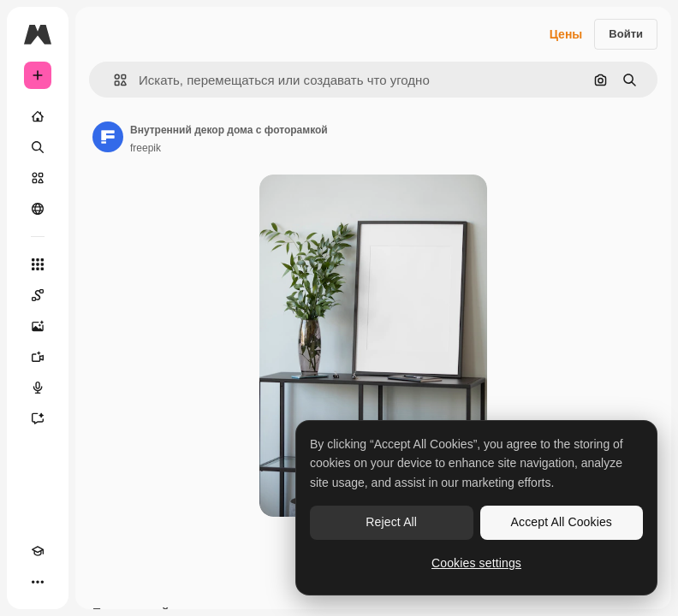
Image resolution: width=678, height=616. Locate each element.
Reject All (391, 522)
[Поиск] (38, 147)
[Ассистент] (38, 418)
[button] (113, 80)
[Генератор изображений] (38, 326)
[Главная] (38, 116)
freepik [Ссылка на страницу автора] (146, 148)
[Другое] (38, 582)
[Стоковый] (38, 178)
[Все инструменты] (38, 264)
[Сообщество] (38, 209)
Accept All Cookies (562, 522)
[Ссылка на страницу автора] (108, 137)
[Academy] (38, 551)
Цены (566, 34)
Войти (626, 34)
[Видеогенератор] (38, 357)
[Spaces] (38, 295)
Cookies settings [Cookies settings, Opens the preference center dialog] (476, 563)
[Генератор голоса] (38, 388)
